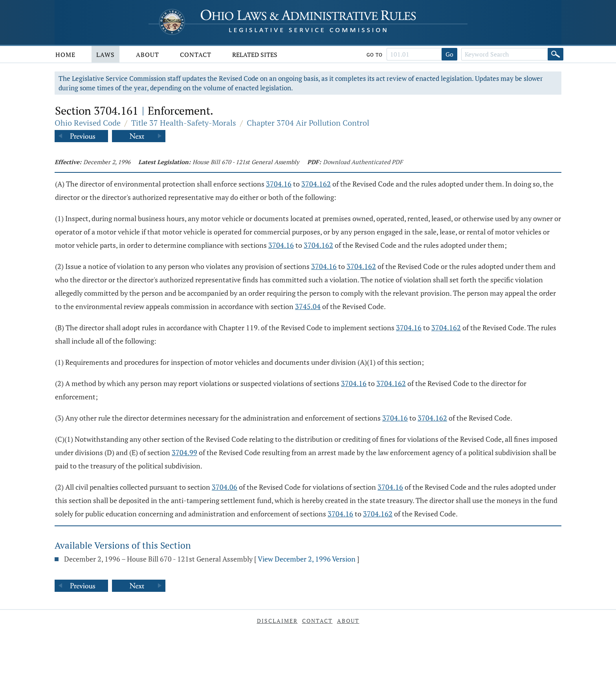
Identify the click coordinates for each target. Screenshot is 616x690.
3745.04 (308, 306)
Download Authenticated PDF (363, 162)
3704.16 (279, 184)
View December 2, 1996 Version (307, 559)
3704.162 (316, 184)
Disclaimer (277, 621)
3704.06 (225, 487)
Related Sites (255, 55)
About (148, 55)
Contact (196, 55)
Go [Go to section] (449, 54)
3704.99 (184, 452)
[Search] (555, 54)
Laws (105, 55)
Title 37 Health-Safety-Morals (184, 123)
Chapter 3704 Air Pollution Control (308, 123)
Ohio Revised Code (88, 123)
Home (65, 55)
